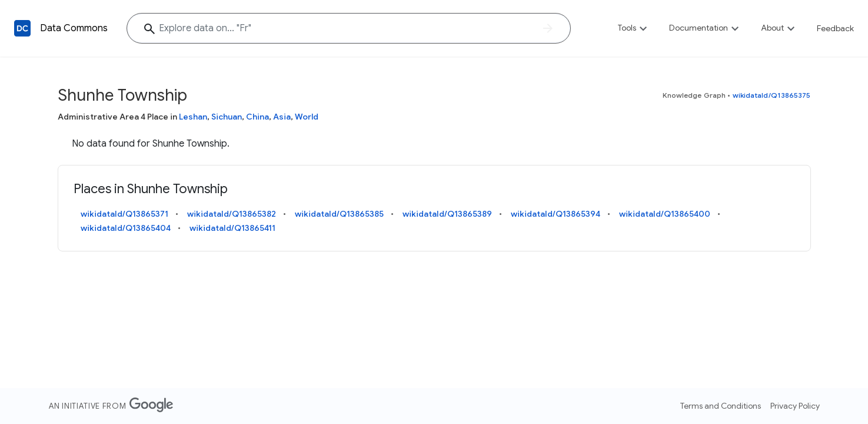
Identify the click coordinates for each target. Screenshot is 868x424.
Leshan (193, 117)
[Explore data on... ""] (349, 28)
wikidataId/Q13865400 (665, 214)
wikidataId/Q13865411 (232, 228)
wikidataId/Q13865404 (126, 228)
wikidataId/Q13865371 (124, 214)
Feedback (835, 28)
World (307, 117)
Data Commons (74, 28)
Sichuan (227, 117)
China (257, 117)
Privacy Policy (795, 406)
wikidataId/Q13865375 (772, 95)
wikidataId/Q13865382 (232, 214)
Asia (282, 117)
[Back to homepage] (22, 28)
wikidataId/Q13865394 (556, 214)
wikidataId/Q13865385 (339, 214)
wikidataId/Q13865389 (447, 214)
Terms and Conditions (721, 406)
